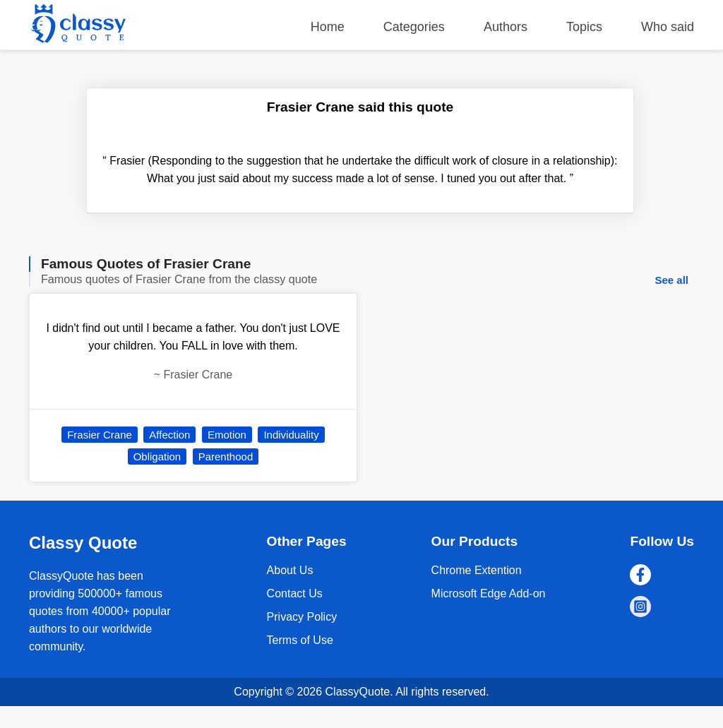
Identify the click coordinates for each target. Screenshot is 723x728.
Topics (584, 27)
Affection (169, 435)
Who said (668, 27)
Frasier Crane (100, 435)
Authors (506, 27)
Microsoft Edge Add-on (489, 593)
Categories (414, 27)
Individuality (291, 435)
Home (328, 27)
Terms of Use (300, 640)
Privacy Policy (302, 617)
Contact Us (295, 593)
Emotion (227, 435)
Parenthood (226, 457)
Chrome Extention (477, 570)
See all (671, 280)
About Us (290, 570)
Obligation (157, 457)
